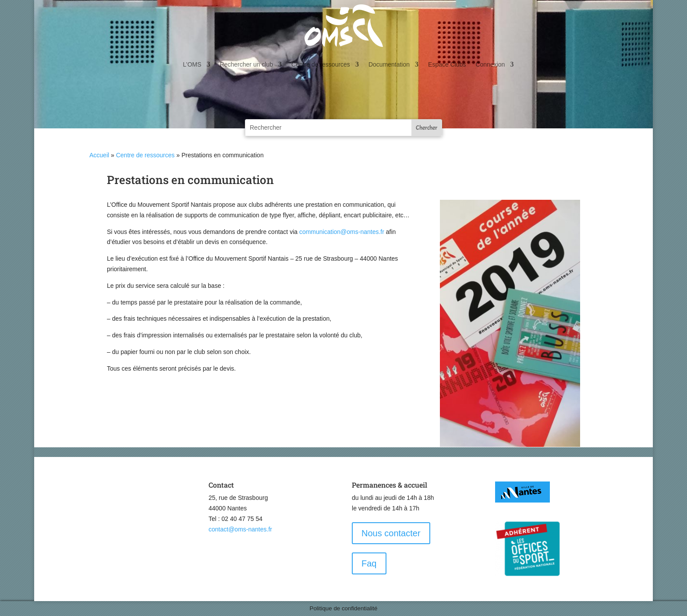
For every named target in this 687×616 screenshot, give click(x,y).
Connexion (490, 64)
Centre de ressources (321, 64)
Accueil (99, 155)
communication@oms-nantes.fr (342, 232)
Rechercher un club (246, 64)
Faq (369, 563)
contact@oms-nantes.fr (240, 529)
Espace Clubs (447, 64)
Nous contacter (391, 533)
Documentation (389, 64)
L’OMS (192, 64)
